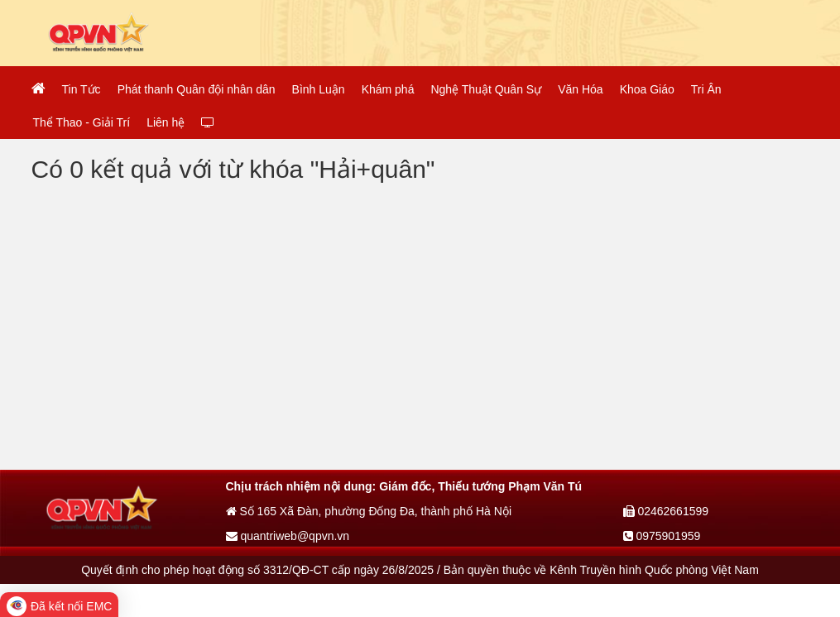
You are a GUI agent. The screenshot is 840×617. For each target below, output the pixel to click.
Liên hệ (166, 122)
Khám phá (388, 89)
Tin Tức (82, 89)
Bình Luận (319, 89)
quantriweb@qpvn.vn (288, 536)
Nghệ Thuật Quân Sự (486, 89)
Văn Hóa (580, 89)
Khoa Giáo (647, 89)
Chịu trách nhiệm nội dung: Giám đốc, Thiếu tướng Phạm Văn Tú (404, 486)
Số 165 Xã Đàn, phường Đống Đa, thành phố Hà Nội (369, 511)
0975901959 (662, 536)
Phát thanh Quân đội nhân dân (197, 89)
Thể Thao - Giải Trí (82, 122)
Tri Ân (706, 89)
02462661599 (666, 511)
